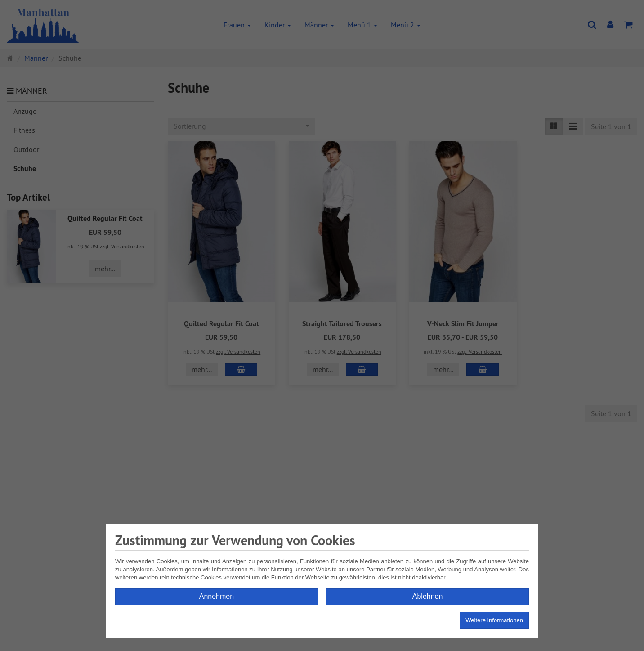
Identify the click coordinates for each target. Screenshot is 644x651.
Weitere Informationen (494, 620)
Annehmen (217, 596)
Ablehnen (428, 596)
